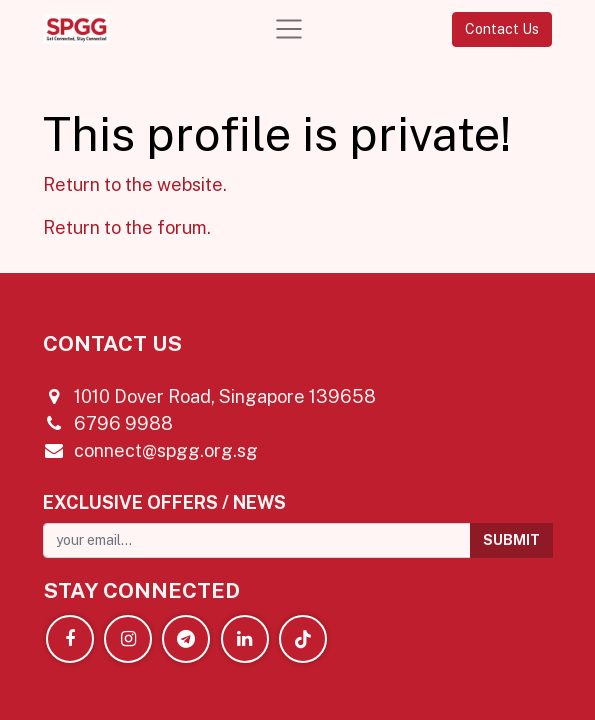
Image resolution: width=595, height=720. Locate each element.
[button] (511, 540)
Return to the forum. (127, 227)
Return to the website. (135, 184)
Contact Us (502, 29)
